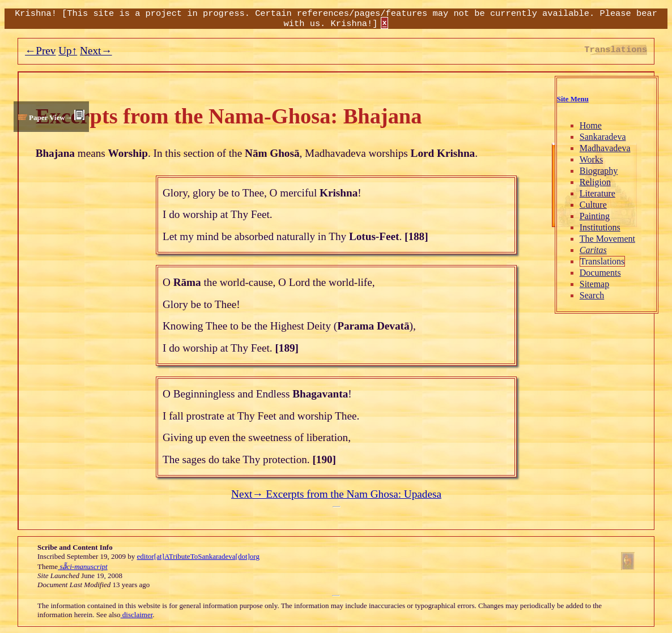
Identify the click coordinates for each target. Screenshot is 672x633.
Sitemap (594, 284)
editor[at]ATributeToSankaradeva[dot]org (198, 556)
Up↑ (68, 51)
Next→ (96, 51)
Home (591, 125)
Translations (603, 261)
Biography (599, 171)
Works (591, 159)
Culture (593, 205)
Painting (595, 216)
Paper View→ (51, 117)
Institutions (600, 227)
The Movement (607, 239)
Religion (595, 182)
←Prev (40, 51)
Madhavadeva (605, 148)
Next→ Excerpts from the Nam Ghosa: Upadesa (336, 494)
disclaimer (137, 615)
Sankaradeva (603, 137)
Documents (600, 273)
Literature (597, 193)
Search (592, 295)
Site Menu (573, 99)
